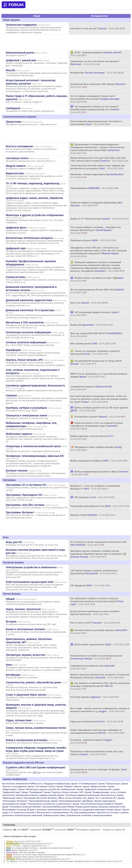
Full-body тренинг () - (95, 697)
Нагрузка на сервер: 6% (114, 830)
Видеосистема (15, 173)
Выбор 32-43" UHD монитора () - (99, 219)
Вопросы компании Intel (112, 807)
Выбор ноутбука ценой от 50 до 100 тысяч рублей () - (99, 409)
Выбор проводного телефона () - (99, 461)
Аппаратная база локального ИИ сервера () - (99, 86)
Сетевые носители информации (26, 342)
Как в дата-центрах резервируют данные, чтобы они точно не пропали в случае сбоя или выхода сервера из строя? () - (99, 399)
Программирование (39, 801)
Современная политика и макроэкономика (89, 815)
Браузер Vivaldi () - (93, 515)
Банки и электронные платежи (25, 629)
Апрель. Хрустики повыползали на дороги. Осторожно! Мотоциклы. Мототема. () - (100, 676)
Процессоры (14, 122)
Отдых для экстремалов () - (97, 722)
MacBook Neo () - (97, 73)
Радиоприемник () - (94, 188)
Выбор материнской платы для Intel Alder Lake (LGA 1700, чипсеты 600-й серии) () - (99, 159)
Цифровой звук (16, 248)
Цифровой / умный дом (21, 60)
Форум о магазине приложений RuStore (48, 810)
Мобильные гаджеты (19, 434)
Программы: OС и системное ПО (26, 485)
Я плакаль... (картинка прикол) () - (92, 741)
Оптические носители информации (28, 332)
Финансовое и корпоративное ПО (55, 812)
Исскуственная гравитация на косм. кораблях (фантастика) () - (95, 613)
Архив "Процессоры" (109, 784)
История (11, 622)
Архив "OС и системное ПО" (102, 798)
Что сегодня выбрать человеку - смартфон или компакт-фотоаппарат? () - (96, 230)
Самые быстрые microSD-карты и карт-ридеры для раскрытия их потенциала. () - (98, 167)
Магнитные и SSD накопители (25, 322)
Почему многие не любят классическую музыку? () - (96, 657)
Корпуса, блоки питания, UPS (24, 360)
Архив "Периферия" (32, 792)
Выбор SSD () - (92, 325)
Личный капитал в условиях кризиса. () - (100, 632)
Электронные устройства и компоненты (31, 567)
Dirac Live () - (89, 303)
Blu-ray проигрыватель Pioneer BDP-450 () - (98, 291)
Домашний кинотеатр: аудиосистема (29, 300)
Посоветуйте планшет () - (100, 417)
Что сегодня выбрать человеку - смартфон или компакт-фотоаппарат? (42, 848)
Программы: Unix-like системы (25, 505)
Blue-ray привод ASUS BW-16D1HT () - (97, 335)
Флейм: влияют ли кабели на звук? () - (97, 279)
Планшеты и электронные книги (26, 415)
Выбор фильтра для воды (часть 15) (36, 844)
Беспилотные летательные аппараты (29, 238)
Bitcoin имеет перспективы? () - (102, 644)
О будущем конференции (57, 784)
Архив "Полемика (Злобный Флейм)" (22, 807)
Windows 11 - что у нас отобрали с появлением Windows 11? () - (95, 487)
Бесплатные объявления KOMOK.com (22, 784)
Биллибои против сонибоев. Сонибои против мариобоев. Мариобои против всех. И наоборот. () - (98, 554)
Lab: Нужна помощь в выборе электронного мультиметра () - (94, 572)
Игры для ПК (14, 542)
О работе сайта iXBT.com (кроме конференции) (36, 767)
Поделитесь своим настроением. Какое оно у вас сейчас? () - (97, 753)
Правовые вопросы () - (93, 240)
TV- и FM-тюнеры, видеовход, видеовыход (33, 183)
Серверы (11, 395)
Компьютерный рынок (20, 53)
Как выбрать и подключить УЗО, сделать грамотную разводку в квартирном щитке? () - (100, 686)
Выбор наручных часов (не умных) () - (92, 437)
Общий (10, 599)
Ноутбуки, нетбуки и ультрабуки (26, 408)
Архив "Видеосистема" (95, 786)
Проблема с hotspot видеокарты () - (98, 176)
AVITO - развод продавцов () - (97, 54)
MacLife (11, 70)
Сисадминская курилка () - (92, 388)
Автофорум (13, 675)
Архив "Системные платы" (42, 786)
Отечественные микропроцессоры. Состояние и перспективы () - (96, 123)
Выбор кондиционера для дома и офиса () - (99, 473)
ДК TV (9, 850)
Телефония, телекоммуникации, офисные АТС (35, 456)
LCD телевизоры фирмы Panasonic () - (95, 314)
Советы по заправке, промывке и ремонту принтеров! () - (95, 352)
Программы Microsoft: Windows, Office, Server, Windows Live (55, 798)
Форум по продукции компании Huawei (92, 810)
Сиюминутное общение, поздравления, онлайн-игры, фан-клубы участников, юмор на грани (36, 749)
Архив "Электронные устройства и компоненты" (46, 804)
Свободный (13, 108)
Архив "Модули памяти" (69, 786)
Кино (9, 665)
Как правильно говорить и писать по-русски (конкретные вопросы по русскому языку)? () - (97, 601)
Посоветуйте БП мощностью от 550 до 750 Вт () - (96, 362)
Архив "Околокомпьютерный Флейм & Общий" (98, 804)
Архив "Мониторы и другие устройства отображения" (47, 789)
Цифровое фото (16, 228)
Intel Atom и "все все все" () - (98, 28)
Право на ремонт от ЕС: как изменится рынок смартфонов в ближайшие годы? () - (97, 426)
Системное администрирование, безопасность (35, 386)
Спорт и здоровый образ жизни (26, 695)
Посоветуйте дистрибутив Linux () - (100, 506)
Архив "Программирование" (66, 801)
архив (39, 122)
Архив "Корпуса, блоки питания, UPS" (64, 792)
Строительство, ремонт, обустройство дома (33, 682)
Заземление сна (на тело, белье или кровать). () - (95, 63)
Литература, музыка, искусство (26, 655)
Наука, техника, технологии (23, 609)
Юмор (9, 846)
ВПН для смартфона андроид (32, 852)
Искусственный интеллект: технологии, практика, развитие (31, 82)
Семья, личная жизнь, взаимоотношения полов (36, 728)
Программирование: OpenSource (92, 812)
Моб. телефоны (12, 852)
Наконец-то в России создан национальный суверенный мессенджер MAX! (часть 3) (48, 855)
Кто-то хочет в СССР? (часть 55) (27, 841)
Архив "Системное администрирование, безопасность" (87, 795)
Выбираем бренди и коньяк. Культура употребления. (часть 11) (43, 859)
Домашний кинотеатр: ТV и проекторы (30, 310)
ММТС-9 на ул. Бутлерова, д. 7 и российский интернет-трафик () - (99, 375)
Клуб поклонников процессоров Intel (29, 582)
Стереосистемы (16, 277)
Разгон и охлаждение (19, 146)
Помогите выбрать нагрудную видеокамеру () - (96, 204)
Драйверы (88, 801)
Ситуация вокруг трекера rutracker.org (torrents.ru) (34, 857)
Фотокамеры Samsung (14, 810)
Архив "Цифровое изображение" (94, 789)
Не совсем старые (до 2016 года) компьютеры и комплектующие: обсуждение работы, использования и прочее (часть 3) (70, 861)
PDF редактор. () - (94, 497)
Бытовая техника (17, 471)
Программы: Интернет (20, 512)
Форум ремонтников (87, 807)
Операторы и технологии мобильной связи (33, 446)
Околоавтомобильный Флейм (58, 807)
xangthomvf (94, 830)
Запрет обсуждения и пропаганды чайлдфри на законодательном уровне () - (98, 731)
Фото (8, 848)
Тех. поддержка (12, 861)
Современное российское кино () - (93, 667)
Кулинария (11, 859)
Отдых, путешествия (19, 720)
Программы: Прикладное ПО (24, 495)
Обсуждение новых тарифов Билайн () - (97, 449)
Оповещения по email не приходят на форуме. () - (99, 771)
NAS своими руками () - (93, 344)
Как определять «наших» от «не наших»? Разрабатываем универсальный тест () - (95, 109)
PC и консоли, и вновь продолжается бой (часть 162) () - (98, 543)
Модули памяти (16, 166)
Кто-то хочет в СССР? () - (95, 623)
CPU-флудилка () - (90, 585)
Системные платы (17, 158)
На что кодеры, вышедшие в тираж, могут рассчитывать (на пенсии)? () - (96, 99)
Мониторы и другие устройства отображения (35, 215)
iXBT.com (37, 772)
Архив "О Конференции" (84, 784)
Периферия (13, 350)
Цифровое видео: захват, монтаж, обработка (34, 198)
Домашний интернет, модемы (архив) (36, 795)
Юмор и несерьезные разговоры (27, 740)
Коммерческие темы (54, 815)
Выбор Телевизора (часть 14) (24, 850)
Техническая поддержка (21, 25)
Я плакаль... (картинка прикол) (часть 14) (29, 846)
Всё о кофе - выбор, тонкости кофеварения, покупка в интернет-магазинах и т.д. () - (100, 710)
